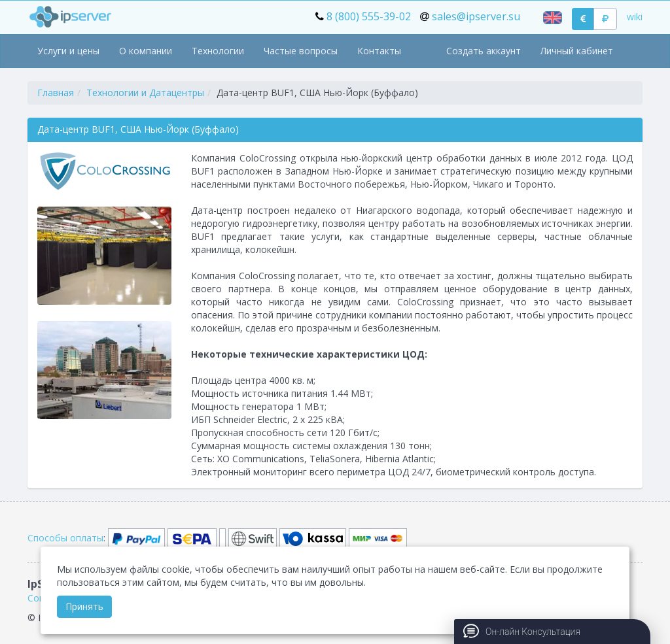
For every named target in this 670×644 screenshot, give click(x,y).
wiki (635, 17)
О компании (146, 51)
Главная (56, 93)
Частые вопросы (301, 51)
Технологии (218, 51)
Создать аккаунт (484, 51)
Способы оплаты (65, 538)
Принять (84, 606)
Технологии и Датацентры (145, 93)
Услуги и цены (68, 51)
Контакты (379, 51)
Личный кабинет (577, 51)
